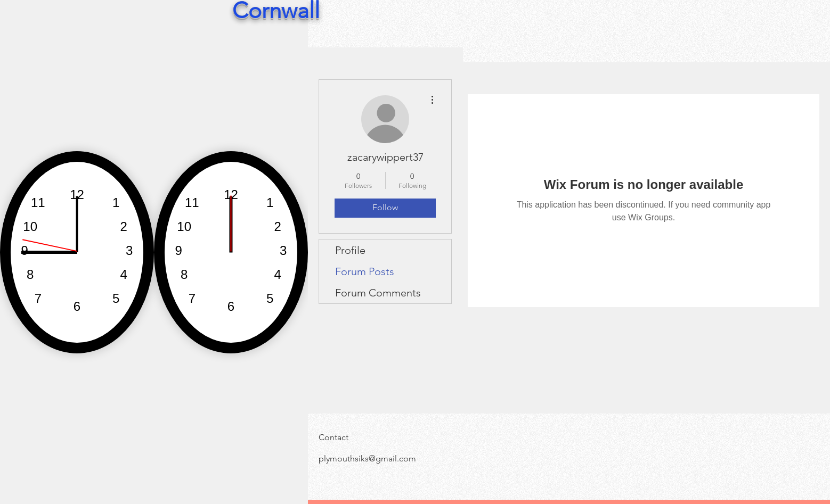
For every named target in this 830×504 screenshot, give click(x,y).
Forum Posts (365, 271)
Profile (350, 250)
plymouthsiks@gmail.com (367, 458)
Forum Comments (378, 293)
